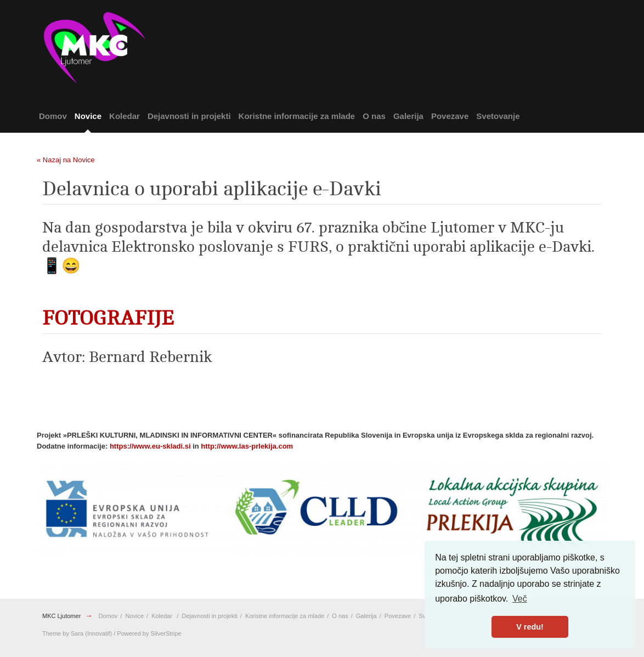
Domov (53, 116)
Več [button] (520, 599)
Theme (52, 633)
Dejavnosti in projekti (189, 116)
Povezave (450, 116)
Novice (88, 116)
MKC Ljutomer (61, 616)
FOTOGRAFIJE (108, 318)
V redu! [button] (530, 627)
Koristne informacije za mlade (297, 116)
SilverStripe (166, 633)
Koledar (125, 116)
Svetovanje (498, 116)
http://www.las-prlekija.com (247, 446)
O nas (374, 116)
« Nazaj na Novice (66, 160)
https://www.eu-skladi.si (150, 446)
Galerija (408, 116)
